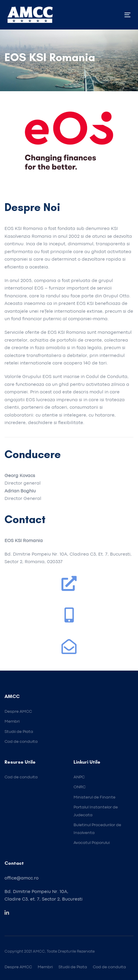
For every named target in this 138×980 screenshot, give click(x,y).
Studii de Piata (73, 967)
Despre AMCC (18, 967)
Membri (45, 967)
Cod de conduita (109, 967)
